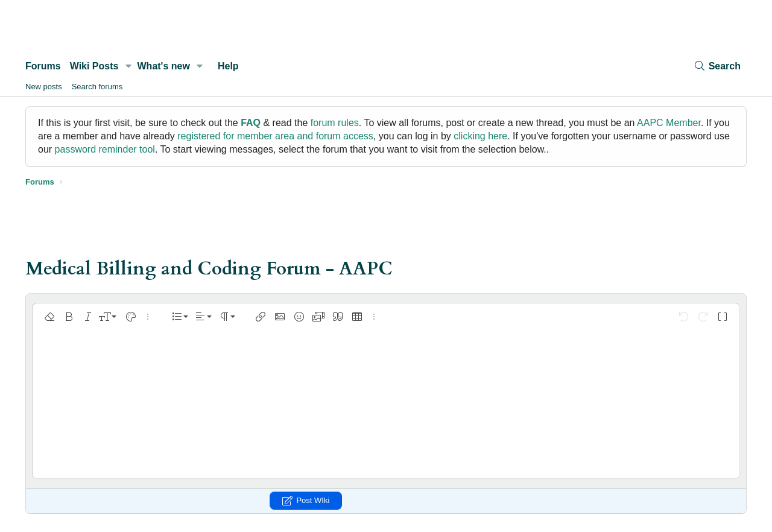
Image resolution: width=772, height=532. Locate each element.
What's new (164, 66)
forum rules (335, 123)
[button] (128, 66)
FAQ (251, 123)
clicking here (480, 136)
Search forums (97, 87)
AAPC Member (669, 123)
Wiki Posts (94, 66)
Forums (43, 66)
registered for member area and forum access (275, 136)
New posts (44, 87)
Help (228, 66)
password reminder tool (105, 149)
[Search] (717, 66)
